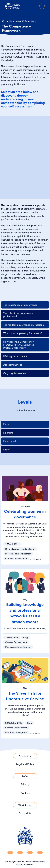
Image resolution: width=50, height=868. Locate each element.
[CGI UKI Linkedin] (10, 853)
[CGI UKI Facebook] (20, 853)
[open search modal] (27, 6)
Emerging (8, 433)
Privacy (25, 784)
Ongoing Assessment (15, 373)
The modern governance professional (24, 325)
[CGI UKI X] (30, 853)
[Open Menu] (42, 6)
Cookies (25, 793)
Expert (7, 450)
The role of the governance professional (18, 315)
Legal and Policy (25, 764)
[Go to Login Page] (35, 6)
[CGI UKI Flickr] (40, 853)
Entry (6, 424)
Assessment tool (13, 365)
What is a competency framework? (23, 333)
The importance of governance (20, 305)
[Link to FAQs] (25, 776)
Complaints (25, 813)
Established (10, 441)
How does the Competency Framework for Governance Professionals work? (19, 345)
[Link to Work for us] (25, 805)
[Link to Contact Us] (25, 756)
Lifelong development (15, 356)
